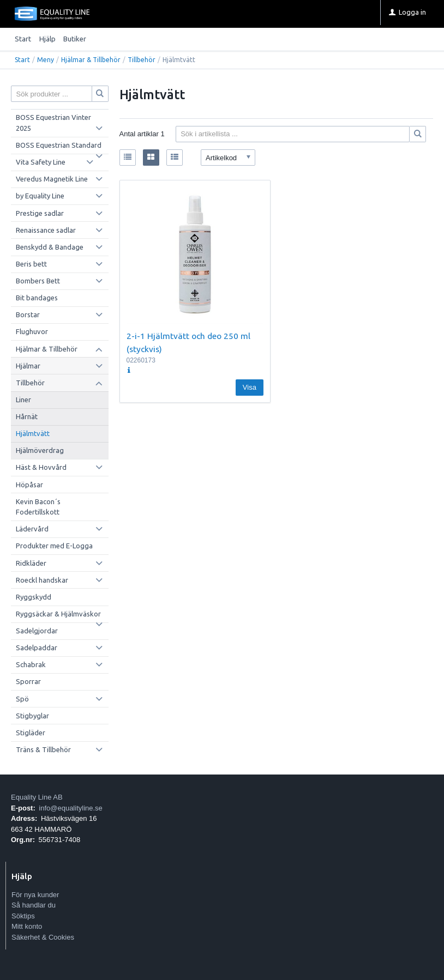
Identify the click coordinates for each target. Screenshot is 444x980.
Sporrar (28, 681)
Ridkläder (31, 563)
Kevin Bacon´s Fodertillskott (38, 507)
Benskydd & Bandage (50, 247)
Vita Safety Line (41, 162)
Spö (22, 699)
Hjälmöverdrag (40, 450)
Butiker (75, 39)
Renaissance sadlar (46, 230)
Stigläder (31, 733)
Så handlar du (34, 905)
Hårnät (27, 416)
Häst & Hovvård (41, 467)
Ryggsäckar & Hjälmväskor (58, 614)
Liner (23, 400)
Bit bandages (37, 298)
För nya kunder (35, 895)
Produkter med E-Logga (54, 546)
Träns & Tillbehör (43, 749)
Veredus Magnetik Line (52, 179)
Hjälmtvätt (33, 433)
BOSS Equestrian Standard (59, 145)
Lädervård (32, 529)
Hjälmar (28, 366)
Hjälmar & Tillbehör (91, 60)
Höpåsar (29, 485)
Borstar (28, 314)
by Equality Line (40, 196)
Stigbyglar (32, 716)
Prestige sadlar (40, 213)
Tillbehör (142, 60)
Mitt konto (27, 926)
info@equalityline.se (71, 808)
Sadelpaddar (37, 648)
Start (23, 39)
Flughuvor (32, 331)
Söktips (23, 916)
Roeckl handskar (42, 580)
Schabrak (31, 664)
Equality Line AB (37, 797)
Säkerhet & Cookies (43, 937)
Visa (250, 387)
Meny (46, 60)
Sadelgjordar (37, 631)
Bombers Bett (38, 281)
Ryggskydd (34, 597)
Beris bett (31, 264)
